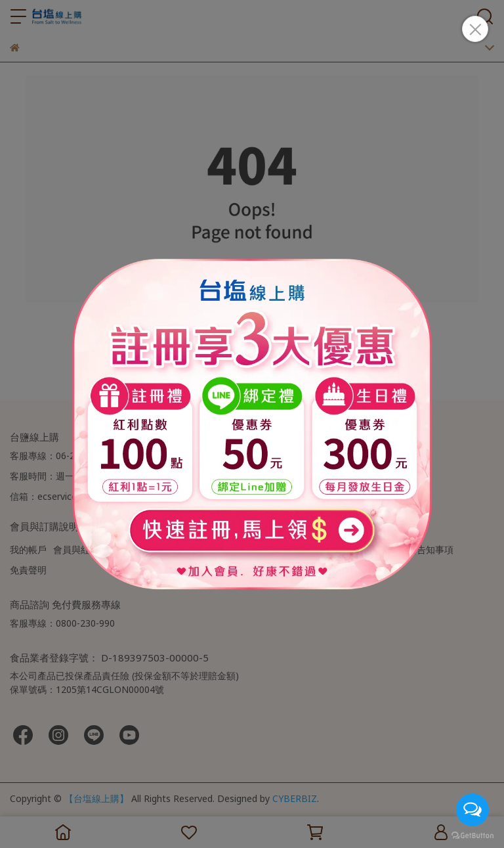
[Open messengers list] (472, 810)
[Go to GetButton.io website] (472, 835)
